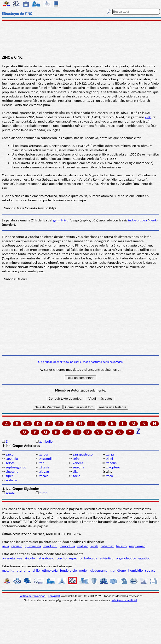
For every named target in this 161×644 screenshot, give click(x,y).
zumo (43, 493)
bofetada (91, 558)
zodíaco (11, 480)
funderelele (69, 570)
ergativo (144, 558)
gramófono (118, 570)
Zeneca (78, 463)
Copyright (54, 596)
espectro (75, 558)
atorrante (23, 570)
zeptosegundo (16, 467)
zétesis (44, 467)
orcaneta (8, 558)
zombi (10, 493)
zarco (10, 454)
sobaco (150, 570)
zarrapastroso (83, 454)
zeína (77, 459)
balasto (121, 546)
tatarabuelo (46, 558)
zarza (110, 454)
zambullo (46, 441)
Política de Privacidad (32, 596)
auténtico (107, 558)
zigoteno (12, 472)
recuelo (17, 546)
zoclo (77, 476)
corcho (62, 558)
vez (20, 558)
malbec (83, 546)
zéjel (110, 459)
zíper (9, 476)
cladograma (99, 570)
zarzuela (12, 459)
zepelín (112, 463)
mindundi (50, 546)
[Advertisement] (81, 38)
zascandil (46, 459)
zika (76, 472)
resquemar (137, 546)
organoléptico (126, 558)
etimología (50, 570)
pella (5, 546)
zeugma (78, 467)
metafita (8, 570)
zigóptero (113, 467)
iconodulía (67, 546)
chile (36, 570)
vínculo (30, 558)
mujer (84, 570)
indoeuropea (138, 220)
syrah (94, 546)
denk (153, 220)
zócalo (44, 476)
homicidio (136, 570)
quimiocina (33, 546)
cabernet (107, 546)
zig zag (44, 472)
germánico (61, 220)
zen (42, 463)
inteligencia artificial (124, 600)
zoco (110, 476)
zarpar (44, 454)
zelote (10, 463)
